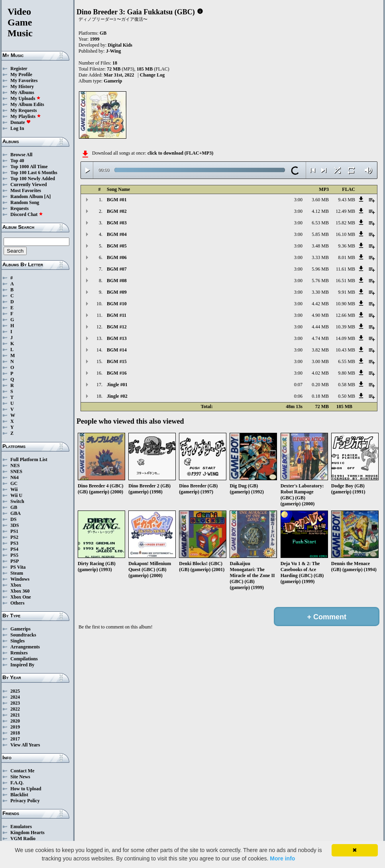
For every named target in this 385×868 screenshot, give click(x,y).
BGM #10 (117, 304)
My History (22, 86)
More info (282, 858)
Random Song (25, 202)
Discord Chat (27, 214)
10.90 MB (345, 304)
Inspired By (22, 665)
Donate (21, 122)
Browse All (21, 155)
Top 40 (17, 161)
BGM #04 (117, 234)
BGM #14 (117, 350)
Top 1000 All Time (29, 167)
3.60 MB (320, 200)
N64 (15, 477)
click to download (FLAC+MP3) (180, 153)
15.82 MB (345, 223)
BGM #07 (117, 269)
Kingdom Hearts (27, 833)
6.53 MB (320, 223)
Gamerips (21, 629)
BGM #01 (117, 200)
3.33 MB (320, 257)
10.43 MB (345, 350)
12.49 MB (345, 211)
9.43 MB (347, 200)
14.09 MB (345, 338)
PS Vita (18, 567)
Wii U (16, 495)
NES (15, 465)
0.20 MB (320, 385)
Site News (20, 777)
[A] (48, 196)
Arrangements (25, 647)
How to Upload (26, 789)
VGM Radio (23, 839)
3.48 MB (320, 246)
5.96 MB (320, 269)
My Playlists (26, 116)
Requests (20, 208)
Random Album (27, 196)
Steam (17, 573)
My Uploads (26, 98)
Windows (20, 579)
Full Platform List (29, 460)
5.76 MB (320, 281)
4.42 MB (320, 304)
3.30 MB (320, 292)
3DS (15, 525)
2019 (15, 727)
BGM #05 (117, 246)
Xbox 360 (20, 591)
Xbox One (21, 597)
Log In (17, 128)
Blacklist (19, 795)
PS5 (14, 555)
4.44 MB (320, 327)
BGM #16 (117, 373)
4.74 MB (320, 338)
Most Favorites (26, 190)
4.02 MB (320, 373)
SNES (16, 471)
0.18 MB (320, 396)
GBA (16, 513)
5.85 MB (320, 234)
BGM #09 (117, 292)
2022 (15, 709)
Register (19, 69)
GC (14, 483)
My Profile (21, 75)
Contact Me (22, 771)
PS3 (14, 543)
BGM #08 (117, 281)
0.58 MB (347, 385)
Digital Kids (120, 45)
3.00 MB (320, 361)
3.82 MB (320, 350)
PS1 (14, 531)
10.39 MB (345, 327)
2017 (15, 739)
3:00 (298, 200)
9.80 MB (347, 373)
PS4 (14, 549)
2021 (15, 715)
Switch (17, 501)
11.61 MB (346, 269)
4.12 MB (320, 211)
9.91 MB (347, 292)
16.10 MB (345, 234)
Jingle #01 (117, 385)
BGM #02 (117, 211)
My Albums (22, 92)
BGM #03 (117, 223)
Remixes (19, 653)
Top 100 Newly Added (33, 179)
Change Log (152, 75)
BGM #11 (117, 315)
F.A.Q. (17, 783)
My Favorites (24, 81)
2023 (15, 703)
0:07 (298, 385)
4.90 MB (320, 315)
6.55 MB (347, 361)
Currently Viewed (28, 185)
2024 (15, 697)
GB (14, 507)
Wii (14, 489)
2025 (15, 691)
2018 (15, 733)
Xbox (16, 585)
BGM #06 (117, 257)
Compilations (24, 659)
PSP (15, 561)
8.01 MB (347, 257)
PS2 (14, 537)
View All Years (25, 745)
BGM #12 (117, 327)
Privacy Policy (25, 801)
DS (13, 519)
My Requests (24, 110)
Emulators (21, 827)
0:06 (298, 396)
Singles (18, 641)
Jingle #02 (117, 396)
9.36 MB (347, 246)
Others (17, 603)
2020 (15, 721)
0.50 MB (347, 396)
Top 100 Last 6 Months (34, 173)
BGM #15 (117, 361)
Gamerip (113, 81)
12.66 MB (345, 315)
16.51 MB (345, 281)
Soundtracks (23, 635)
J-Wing (114, 51)
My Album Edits (27, 104)
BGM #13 (117, 338)
